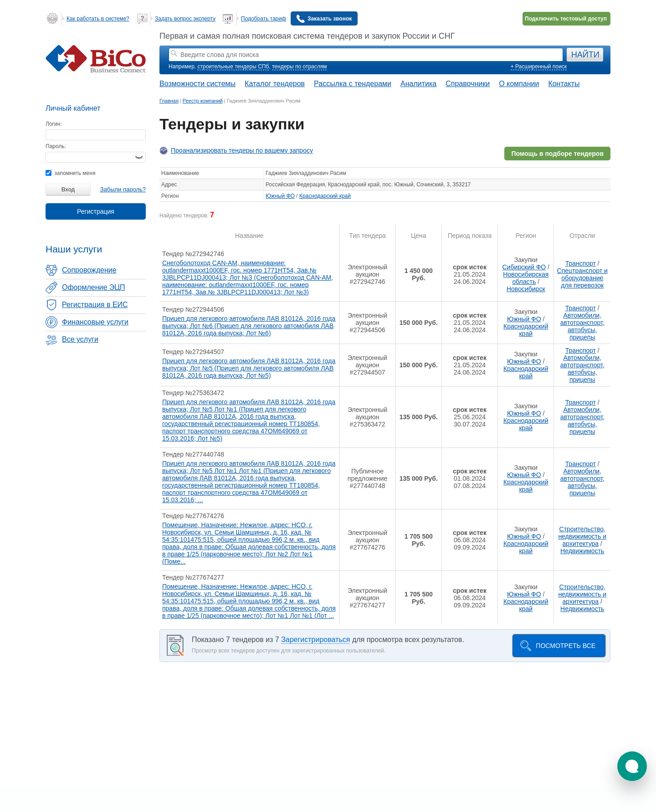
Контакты (564, 84)
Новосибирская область (526, 278)
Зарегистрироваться (315, 640)
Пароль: (56, 146)
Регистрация (96, 211)
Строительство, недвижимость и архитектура (582, 536)
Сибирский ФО (524, 267)
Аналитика (418, 84)
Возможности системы (197, 84)
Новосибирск (526, 289)
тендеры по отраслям (299, 67)
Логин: (54, 124)
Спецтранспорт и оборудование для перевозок (582, 278)
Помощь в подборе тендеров (557, 154)
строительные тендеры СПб (233, 67)
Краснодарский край (325, 196)
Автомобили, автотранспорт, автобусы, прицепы (582, 326)
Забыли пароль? (123, 189)
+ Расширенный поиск (539, 67)
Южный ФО (280, 196)
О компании (519, 84)
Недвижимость (582, 551)
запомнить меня (70, 173)
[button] (632, 766)
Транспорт (581, 263)
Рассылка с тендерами (353, 84)
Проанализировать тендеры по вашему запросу (242, 150)
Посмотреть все (566, 646)
